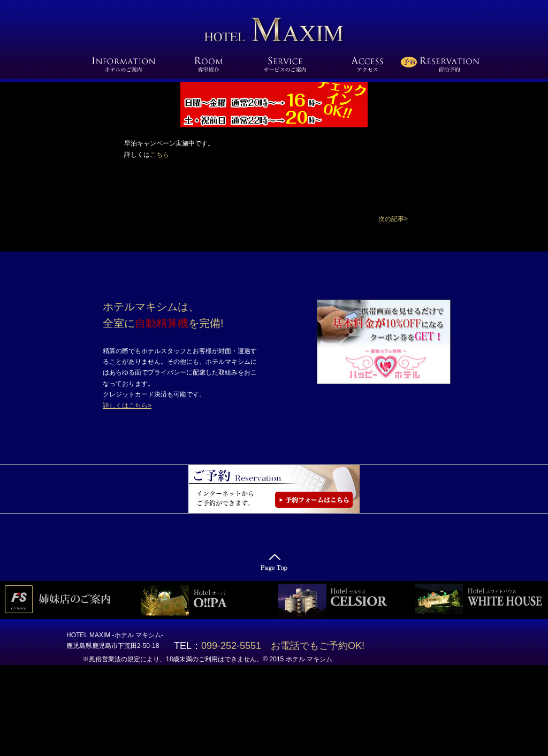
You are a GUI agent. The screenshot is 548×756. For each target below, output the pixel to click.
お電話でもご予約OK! (318, 646)
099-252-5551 (236, 646)
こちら (159, 155)
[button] (393, 219)
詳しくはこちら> (127, 406)
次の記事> (393, 219)
